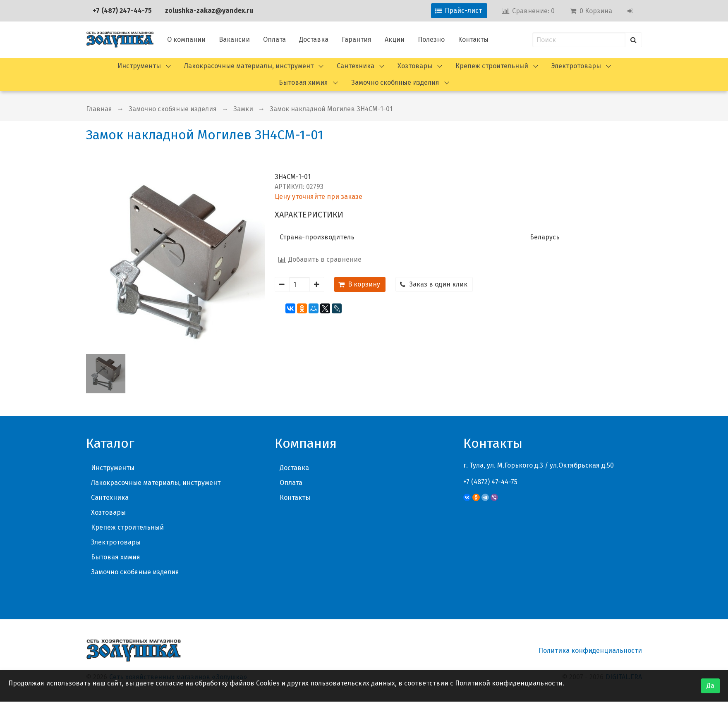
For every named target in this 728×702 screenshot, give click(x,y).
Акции (395, 39)
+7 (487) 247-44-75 (122, 11)
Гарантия (357, 39)
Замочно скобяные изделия (395, 82)
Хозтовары (415, 66)
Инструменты (139, 66)
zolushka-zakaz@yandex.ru (209, 11)
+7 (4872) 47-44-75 (490, 482)
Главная (99, 109)
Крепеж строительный (492, 66)
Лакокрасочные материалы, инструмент (249, 66)
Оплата (274, 39)
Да (710, 686)
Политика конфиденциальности (590, 651)
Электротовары (576, 66)
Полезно (431, 39)
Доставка (314, 39)
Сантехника (356, 66)
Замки (243, 109)
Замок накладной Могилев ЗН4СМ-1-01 (331, 109)
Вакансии (234, 39)
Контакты (473, 39)
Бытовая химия (303, 82)
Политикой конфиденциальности (509, 683)
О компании (186, 39)
